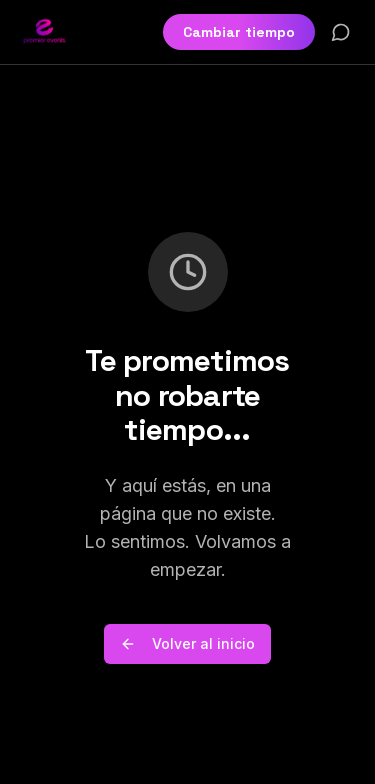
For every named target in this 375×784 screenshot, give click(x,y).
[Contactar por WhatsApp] (341, 32)
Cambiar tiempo (239, 32)
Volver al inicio (187, 643)
